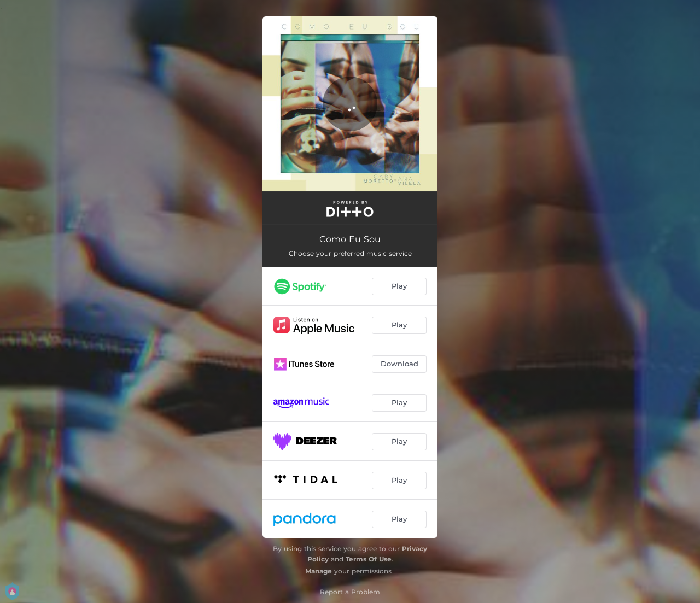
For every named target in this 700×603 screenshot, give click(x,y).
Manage (319, 571)
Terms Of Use (369, 559)
